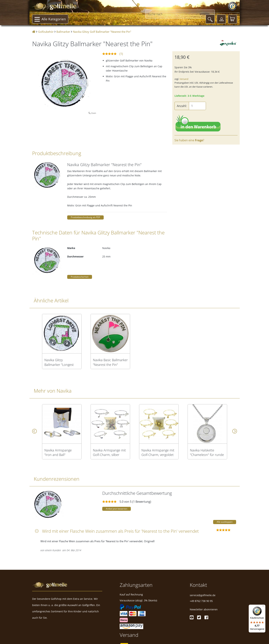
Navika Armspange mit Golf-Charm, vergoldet (158, 453)
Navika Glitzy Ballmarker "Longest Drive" (59, 362)
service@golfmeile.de (203, 595)
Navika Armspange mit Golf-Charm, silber (109, 453)
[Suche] (210, 19)
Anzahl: (182, 106)
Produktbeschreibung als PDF (85, 217)
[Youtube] (192, 617)
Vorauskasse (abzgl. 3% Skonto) (138, 600)
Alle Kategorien (50, 19)
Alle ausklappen (225, 522)
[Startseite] (34, 32)
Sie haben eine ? (189, 140)
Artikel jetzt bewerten (117, 509)
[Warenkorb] (233, 19)
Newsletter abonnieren (204, 609)
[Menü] (263, 607)
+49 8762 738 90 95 (201, 601)
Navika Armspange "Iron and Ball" (58, 453)
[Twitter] (199, 617)
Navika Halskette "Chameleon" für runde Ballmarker (207, 453)
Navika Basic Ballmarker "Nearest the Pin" (110, 362)
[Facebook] (206, 617)
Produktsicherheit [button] (80, 277)
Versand (184, 79)
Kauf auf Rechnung (131, 594)
